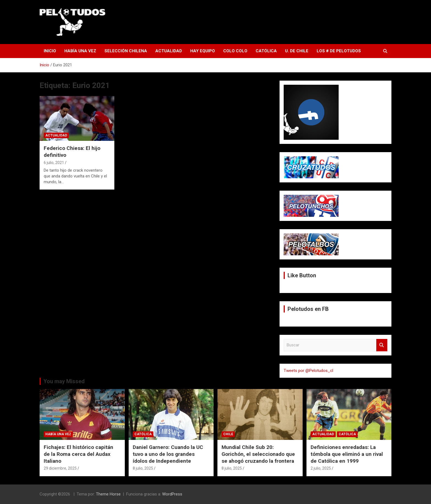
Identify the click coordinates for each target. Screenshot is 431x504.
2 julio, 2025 (321, 468)
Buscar (382, 345)
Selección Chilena (126, 51)
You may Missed (64, 381)
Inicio (50, 51)
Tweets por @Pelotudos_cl (308, 371)
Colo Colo (235, 51)
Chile (228, 434)
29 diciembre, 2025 (60, 468)
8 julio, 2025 (143, 468)
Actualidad (169, 51)
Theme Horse (108, 494)
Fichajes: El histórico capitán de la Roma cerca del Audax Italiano (78, 454)
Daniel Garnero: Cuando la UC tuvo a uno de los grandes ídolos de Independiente (168, 454)
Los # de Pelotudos (339, 51)
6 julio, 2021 (54, 163)
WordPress (172, 494)
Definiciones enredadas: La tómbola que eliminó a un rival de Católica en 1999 (347, 454)
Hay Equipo (203, 51)
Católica (266, 51)
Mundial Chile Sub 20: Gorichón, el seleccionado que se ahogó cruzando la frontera (258, 454)
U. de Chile (297, 51)
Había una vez (80, 51)
